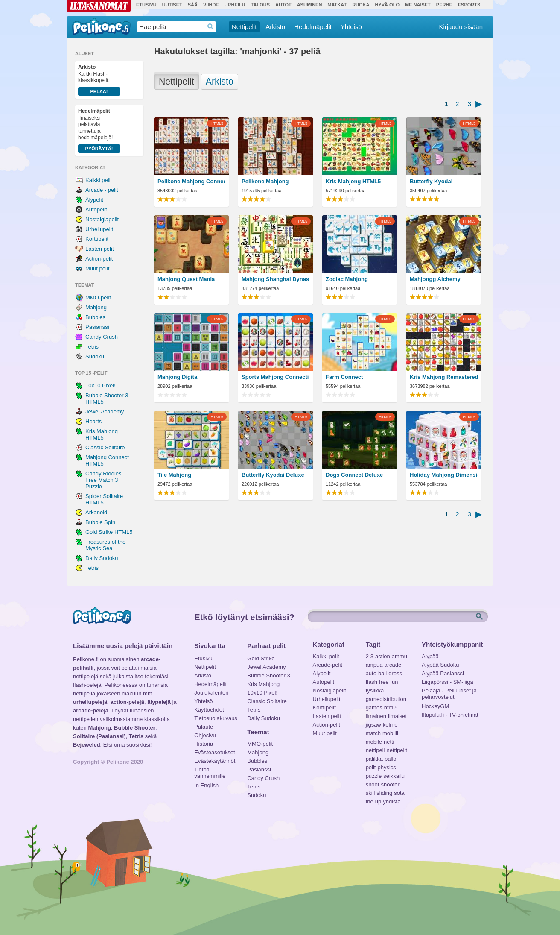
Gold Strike (261, 658)
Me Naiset (418, 5)
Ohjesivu (205, 735)
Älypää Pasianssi (443, 673)
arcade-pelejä (91, 711)
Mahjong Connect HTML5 (107, 460)
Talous (260, 5)
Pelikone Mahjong (265, 181)
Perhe (444, 5)
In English (206, 785)
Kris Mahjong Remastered (444, 377)
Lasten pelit (100, 249)
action (383, 656)
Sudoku (95, 356)
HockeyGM (435, 706)
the (370, 802)
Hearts (93, 421)
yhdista (392, 802)
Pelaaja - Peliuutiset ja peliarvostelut (449, 692)
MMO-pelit (98, 297)
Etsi (480, 617)
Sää (193, 5)
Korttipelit (97, 239)
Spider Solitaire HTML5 (104, 499)
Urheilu (235, 5)
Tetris (92, 347)
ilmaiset (397, 716)
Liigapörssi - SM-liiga (448, 682)
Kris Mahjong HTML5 (102, 434)
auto (371, 673)
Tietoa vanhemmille (210, 771)
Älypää (430, 656)
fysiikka (375, 690)
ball (382, 673)
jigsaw (373, 725)
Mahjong (96, 307)
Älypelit (94, 200)
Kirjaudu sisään (461, 27)
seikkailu (394, 776)
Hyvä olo (387, 5)
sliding (384, 793)
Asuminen (310, 5)
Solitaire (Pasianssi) (99, 736)
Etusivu (146, 5)
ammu (400, 656)
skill (370, 793)
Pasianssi (97, 327)
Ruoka (361, 5)
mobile (374, 742)
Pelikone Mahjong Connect (191, 181)
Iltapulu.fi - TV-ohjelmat (450, 715)
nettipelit (397, 750)
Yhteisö (351, 27)
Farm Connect (344, 377)
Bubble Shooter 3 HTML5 (107, 399)
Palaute (204, 727)
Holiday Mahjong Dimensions (444, 475)
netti (389, 742)
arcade (393, 665)
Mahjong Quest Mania (186, 279)
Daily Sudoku (102, 558)
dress (395, 673)
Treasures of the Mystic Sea (105, 545)
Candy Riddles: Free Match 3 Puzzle (104, 480)
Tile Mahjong (174, 475)
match (373, 733)
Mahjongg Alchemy (435, 279)
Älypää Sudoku (440, 665)
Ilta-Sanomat (99, 6)
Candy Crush (102, 337)
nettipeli (375, 750)
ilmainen (376, 716)
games (374, 708)
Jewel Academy (105, 412)
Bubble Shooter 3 (268, 676)
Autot (283, 5)
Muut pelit (97, 268)
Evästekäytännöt (214, 761)
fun (394, 682)
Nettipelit (244, 27)
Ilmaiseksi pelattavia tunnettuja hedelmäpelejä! (99, 130)
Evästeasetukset (214, 752)
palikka (374, 759)
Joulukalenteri (211, 693)
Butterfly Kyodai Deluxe (273, 475)
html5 (391, 708)
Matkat (337, 5)
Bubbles (95, 317)
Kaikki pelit (99, 180)
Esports (469, 5)
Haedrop (211, 27)
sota (399, 793)
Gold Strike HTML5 (109, 532)
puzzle (374, 776)
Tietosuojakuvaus (214, 718)
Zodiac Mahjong (347, 279)
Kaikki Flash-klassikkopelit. (99, 80)
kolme (390, 725)
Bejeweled (87, 745)
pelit (371, 767)
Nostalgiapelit (102, 219)
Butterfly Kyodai (431, 181)
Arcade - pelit (102, 190)
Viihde (211, 5)
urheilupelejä (90, 702)
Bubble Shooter (135, 728)
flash (372, 682)
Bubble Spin (100, 522)
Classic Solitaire (105, 447)
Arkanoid (96, 512)
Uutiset (172, 5)
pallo (390, 759)
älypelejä (159, 702)
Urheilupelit (99, 229)
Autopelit (96, 210)
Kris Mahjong (263, 684)
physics (386, 767)
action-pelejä (127, 702)
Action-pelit (99, 259)
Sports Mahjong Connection (276, 377)
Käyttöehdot (209, 710)
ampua (374, 665)
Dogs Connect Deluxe (354, 475)
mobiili (390, 733)
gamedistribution (386, 699)
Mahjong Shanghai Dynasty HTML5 (276, 279)
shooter (390, 784)
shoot (373, 784)
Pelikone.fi (101, 26)
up (378, 802)
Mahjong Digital (178, 377)
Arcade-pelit (328, 665)
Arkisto (275, 27)
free (384, 682)
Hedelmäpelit (313, 27)
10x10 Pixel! (101, 385)
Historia (204, 744)
